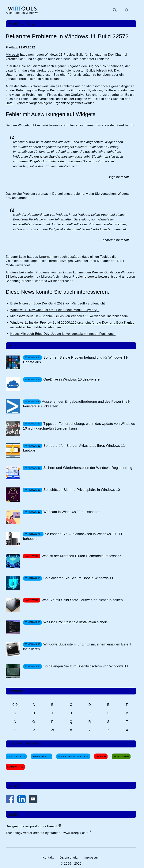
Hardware (15, 767)
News (31, 24)
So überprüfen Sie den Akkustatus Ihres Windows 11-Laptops (74, 448)
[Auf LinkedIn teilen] (22, 800)
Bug (91, 66)
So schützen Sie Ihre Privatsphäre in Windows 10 (82, 490)
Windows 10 (42, 756)
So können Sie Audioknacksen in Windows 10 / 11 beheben (73, 536)
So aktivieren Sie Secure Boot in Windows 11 (78, 578)
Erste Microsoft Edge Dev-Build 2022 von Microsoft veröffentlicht (58, 303)
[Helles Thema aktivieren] (127, 10)
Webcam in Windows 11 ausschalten (72, 512)
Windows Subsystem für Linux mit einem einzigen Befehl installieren (77, 647)
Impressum (91, 857)
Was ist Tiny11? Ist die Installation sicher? (76, 622)
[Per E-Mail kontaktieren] (33, 800)
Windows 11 (16, 756)
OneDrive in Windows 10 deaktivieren (72, 379)
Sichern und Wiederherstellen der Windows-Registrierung (88, 468)
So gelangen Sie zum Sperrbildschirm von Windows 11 (86, 666)
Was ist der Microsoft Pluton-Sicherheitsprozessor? (81, 556)
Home (14, 24)
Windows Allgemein (73, 756)
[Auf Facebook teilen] (10, 800)
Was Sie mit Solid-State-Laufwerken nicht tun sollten (82, 600)
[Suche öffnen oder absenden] (115, 10)
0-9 (15, 705)
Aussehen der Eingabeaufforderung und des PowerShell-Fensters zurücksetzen (77, 404)
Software (121, 756)
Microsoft (12, 55)
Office (101, 756)
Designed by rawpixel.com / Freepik (32, 826)
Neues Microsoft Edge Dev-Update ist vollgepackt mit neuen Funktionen (63, 334)
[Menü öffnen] (134, 10)
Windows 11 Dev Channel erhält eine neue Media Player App (55, 310)
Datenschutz (69, 857)
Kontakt (48, 857)
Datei (10, 103)
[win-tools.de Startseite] (22, 10)
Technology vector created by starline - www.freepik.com (47, 833)
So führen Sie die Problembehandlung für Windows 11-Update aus (76, 360)
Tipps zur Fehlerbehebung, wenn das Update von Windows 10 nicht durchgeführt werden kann (79, 426)
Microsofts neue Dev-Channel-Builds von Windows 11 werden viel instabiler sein (69, 316)
